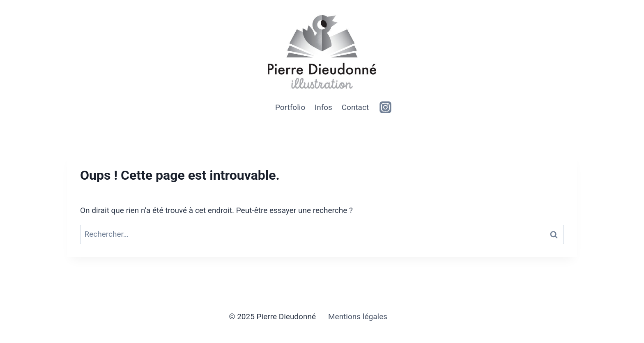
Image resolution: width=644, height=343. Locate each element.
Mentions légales (358, 317)
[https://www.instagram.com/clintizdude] (386, 107)
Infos (323, 107)
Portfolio (290, 107)
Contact (355, 107)
